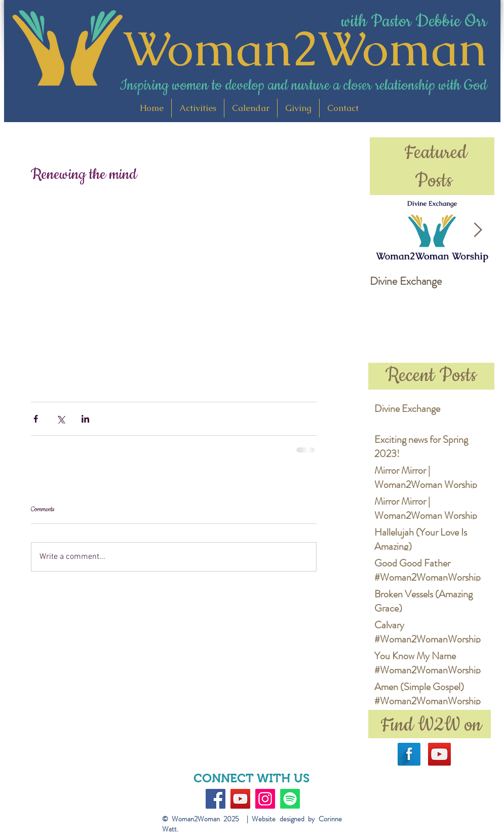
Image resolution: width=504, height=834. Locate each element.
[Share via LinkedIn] (85, 419)
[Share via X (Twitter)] (61, 419)
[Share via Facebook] (36, 419)
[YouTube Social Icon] (439, 754)
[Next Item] (478, 230)
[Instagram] (265, 799)
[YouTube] (240, 799)
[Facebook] (216, 799)
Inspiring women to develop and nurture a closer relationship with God (303, 86)
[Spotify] (290, 799)
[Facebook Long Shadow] (409, 754)
